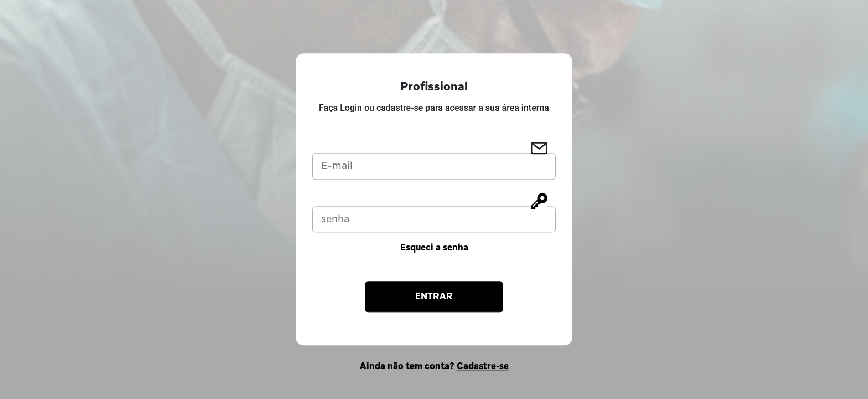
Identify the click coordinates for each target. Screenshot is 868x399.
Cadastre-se (483, 367)
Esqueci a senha (434, 248)
